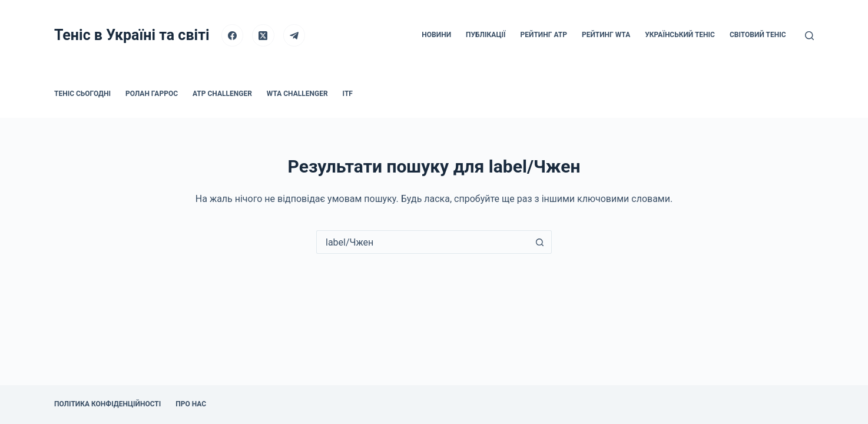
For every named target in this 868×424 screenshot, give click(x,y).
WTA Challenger (297, 94)
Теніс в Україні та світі (132, 35)
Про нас (191, 404)
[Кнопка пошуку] (540, 242)
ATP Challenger (222, 94)
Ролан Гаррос (152, 94)
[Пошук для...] (422, 242)
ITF (348, 94)
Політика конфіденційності (107, 404)
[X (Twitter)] (263, 35)
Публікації (486, 35)
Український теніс (680, 35)
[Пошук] (809, 36)
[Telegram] (294, 35)
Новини (436, 35)
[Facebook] (233, 35)
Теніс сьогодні (82, 94)
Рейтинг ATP (544, 35)
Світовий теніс (758, 35)
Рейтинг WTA (606, 35)
